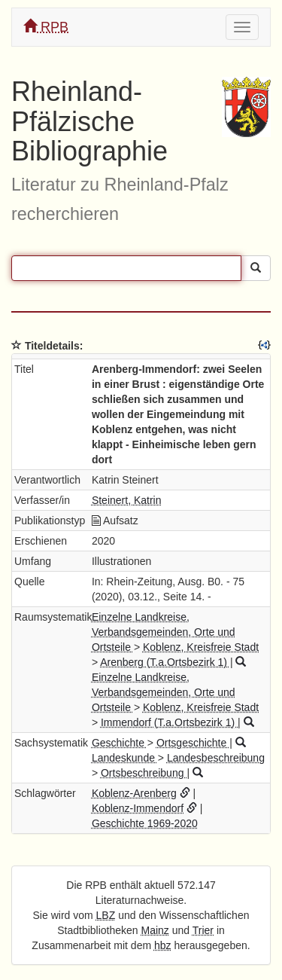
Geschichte (120, 743)
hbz (163, 945)
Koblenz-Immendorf (138, 808)
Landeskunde (125, 758)
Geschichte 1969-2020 (145, 823)
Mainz (155, 930)
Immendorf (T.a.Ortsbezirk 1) (169, 722)
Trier (203, 930)
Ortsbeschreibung (144, 773)
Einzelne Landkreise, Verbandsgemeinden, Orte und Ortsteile (164, 632)
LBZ (106, 915)
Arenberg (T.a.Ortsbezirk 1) (165, 662)
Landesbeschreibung (216, 758)
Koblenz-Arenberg (134, 793)
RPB (46, 27)
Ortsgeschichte (193, 743)
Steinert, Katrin (127, 500)
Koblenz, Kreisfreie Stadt (201, 647)
